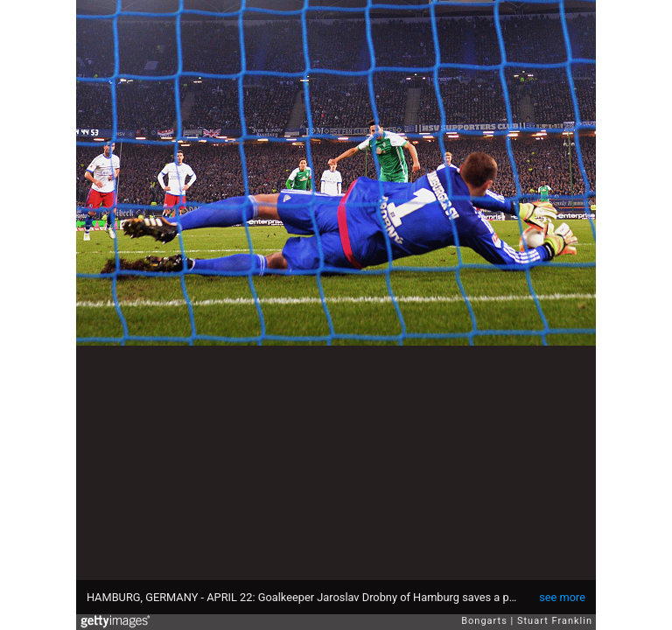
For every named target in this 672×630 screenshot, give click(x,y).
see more (562, 597)
